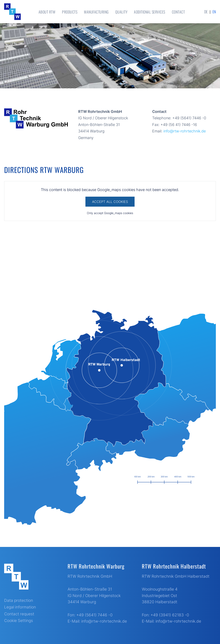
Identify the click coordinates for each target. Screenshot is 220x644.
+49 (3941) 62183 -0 (170, 615)
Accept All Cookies (110, 202)
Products (70, 12)
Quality (121, 12)
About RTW (47, 12)
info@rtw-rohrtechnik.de (185, 131)
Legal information (20, 607)
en (214, 12)
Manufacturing (96, 12)
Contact (178, 12)
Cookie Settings (19, 621)
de (206, 12)
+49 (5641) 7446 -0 (94, 615)
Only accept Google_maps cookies (110, 213)
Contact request (19, 614)
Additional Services (150, 12)
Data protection (19, 600)
